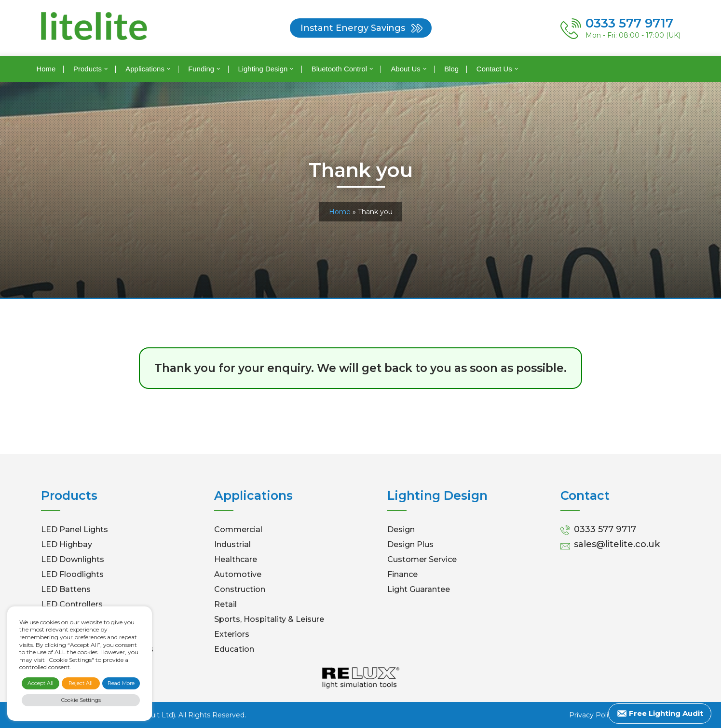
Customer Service (422, 559)
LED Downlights (73, 559)
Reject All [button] (81, 683)
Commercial (238, 529)
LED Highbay (67, 544)
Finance (402, 574)
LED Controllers (72, 604)
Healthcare (236, 559)
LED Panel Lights (75, 529)
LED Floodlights (72, 574)
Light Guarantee (419, 589)
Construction (240, 589)
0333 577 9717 (605, 529)
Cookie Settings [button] (81, 700)
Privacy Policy (592, 715)
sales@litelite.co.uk (617, 544)
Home (46, 69)
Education (234, 649)
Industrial (232, 544)
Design (401, 529)
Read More (121, 683)
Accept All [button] (41, 683)
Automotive (238, 574)
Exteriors (232, 634)
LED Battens (66, 589)
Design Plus (410, 544)
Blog (451, 69)
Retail (225, 604)
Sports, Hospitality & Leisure (269, 619)
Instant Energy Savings (353, 28)
